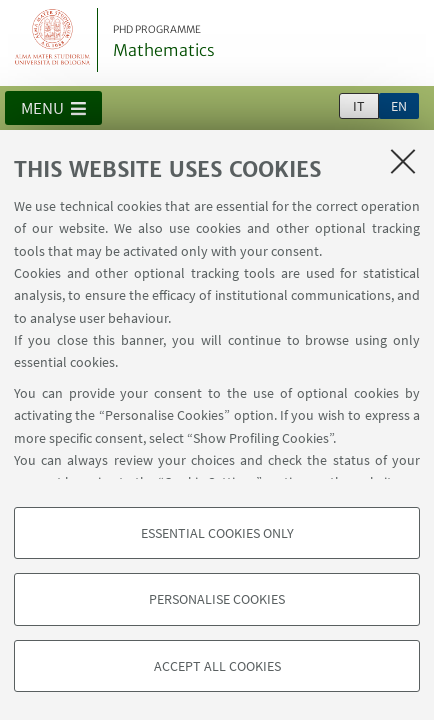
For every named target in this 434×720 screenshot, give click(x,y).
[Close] (403, 161)
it (359, 106)
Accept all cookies (217, 666)
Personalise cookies (217, 599)
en (399, 106)
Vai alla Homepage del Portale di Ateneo (53, 40)
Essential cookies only (217, 533)
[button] (53, 108)
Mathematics (164, 42)
